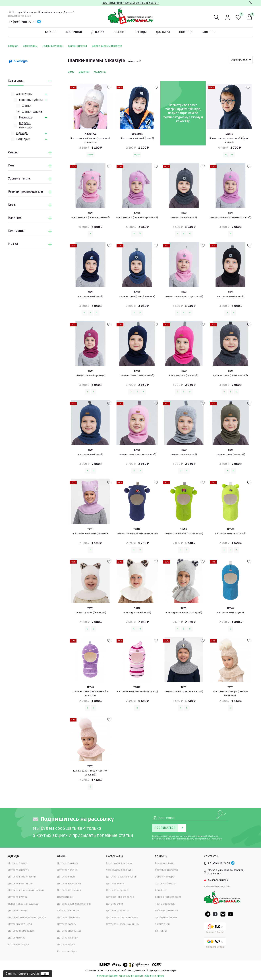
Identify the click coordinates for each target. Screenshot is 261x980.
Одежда (22, 133)
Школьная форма (19, 944)
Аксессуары (32, 46)
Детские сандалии (69, 917)
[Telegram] (39, 22)
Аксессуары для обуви (120, 870)
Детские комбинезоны (22, 877)
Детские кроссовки (69, 884)
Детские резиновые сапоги (74, 904)
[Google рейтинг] (215, 943)
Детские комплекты (21, 884)
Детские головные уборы (122, 877)
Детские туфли (66, 944)
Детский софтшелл (20, 924)
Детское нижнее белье (120, 897)
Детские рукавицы (118, 911)
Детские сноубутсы (69, 931)
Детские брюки (18, 863)
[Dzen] (215, 914)
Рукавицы (26, 118)
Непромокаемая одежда (23, 904)
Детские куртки (18, 897)
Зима (71, 72)
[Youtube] (231, 914)
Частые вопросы (165, 904)
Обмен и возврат (165, 877)
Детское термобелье (21, 931)
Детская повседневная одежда (27, 917)
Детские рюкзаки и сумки (122, 917)
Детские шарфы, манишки (123, 924)
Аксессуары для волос (120, 863)
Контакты (161, 931)
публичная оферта (154, 976)
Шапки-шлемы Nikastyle (107, 46)
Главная (15, 46)
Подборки (23, 139)
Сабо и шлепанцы (68, 911)
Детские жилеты (19, 870)
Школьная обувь (67, 951)
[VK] (223, 914)
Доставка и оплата (166, 870)
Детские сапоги (67, 924)
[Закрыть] (251, 3)
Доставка (163, 32)
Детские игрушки (117, 890)
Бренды (141, 32)
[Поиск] (217, 17)
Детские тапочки (68, 938)
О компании (162, 924)
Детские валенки (68, 870)
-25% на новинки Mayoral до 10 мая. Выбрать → (130, 3)
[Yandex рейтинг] (215, 929)
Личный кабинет (165, 863)
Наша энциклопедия (168, 897)
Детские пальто (18, 911)
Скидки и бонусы (165, 884)
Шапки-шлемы (79, 46)
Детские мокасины (69, 890)
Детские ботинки (68, 863)
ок (45, 974)
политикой (202, 836)
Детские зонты (115, 884)
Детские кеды (66, 877)
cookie (35, 974)
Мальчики (74, 32)
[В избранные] (109, 87)
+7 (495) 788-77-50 (22, 22)
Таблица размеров (166, 911)
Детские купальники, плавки (26, 890)
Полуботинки (65, 897)
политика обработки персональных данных (120, 976)
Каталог (51, 32)
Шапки (27, 106)
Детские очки (114, 904)
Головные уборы (55, 46)
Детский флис (17, 938)
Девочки (98, 32)
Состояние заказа (166, 917)
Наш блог (209, 32)
